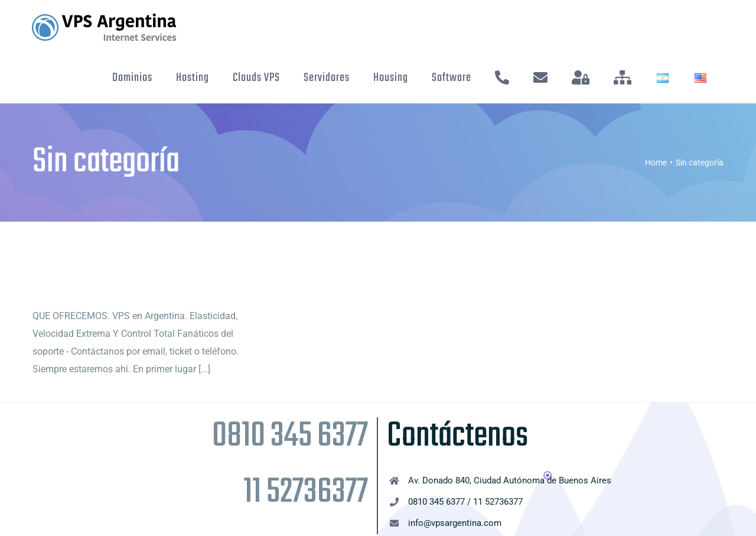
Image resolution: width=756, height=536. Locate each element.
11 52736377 (306, 493)
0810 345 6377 (290, 436)
